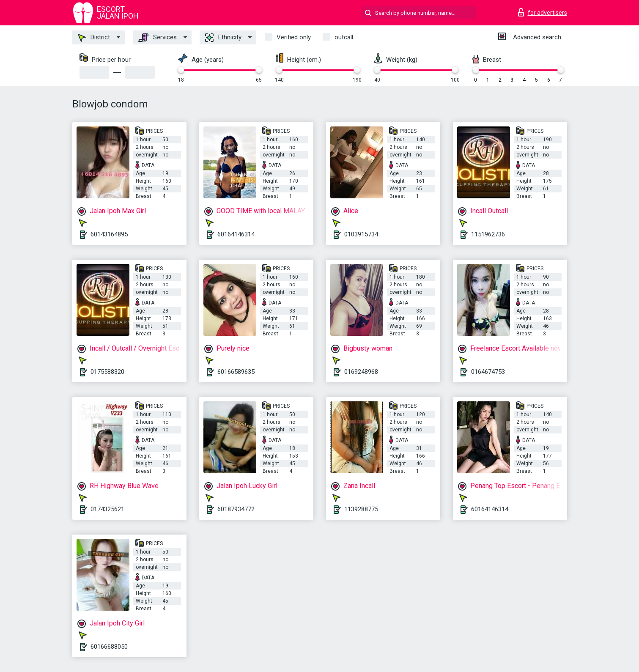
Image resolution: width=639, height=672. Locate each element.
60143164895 (109, 234)
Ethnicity (223, 38)
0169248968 (361, 372)
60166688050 (109, 647)
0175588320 (107, 372)
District (94, 38)
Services (158, 38)
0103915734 (361, 234)
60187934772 (236, 509)
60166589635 (236, 372)
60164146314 (236, 234)
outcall (344, 37)
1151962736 (488, 234)
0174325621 (107, 509)
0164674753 (488, 372)
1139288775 (361, 509)
